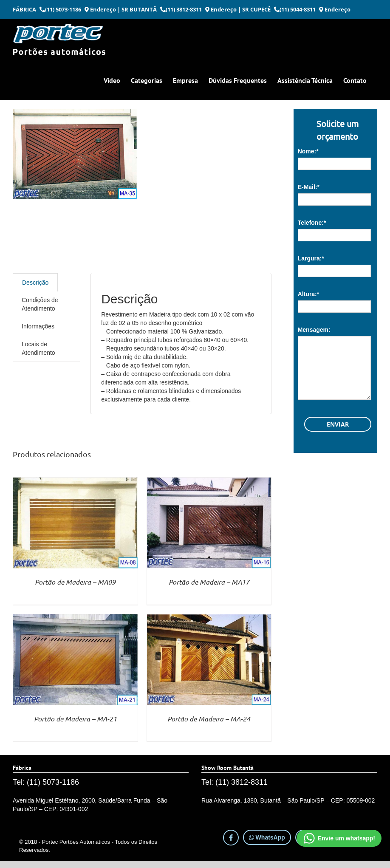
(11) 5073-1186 (60, 9)
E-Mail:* (309, 187)
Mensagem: (314, 330)
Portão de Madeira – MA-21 (75, 719)
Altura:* (309, 294)
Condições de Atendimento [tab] (40, 304)
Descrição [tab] (35, 283)
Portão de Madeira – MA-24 (209, 719)
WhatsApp (267, 837)
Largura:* (311, 258)
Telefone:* (312, 223)
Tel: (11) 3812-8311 (235, 782)
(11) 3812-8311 (181, 9)
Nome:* (308, 151)
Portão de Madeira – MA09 (75, 582)
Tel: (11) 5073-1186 (46, 782)
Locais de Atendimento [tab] (38, 348)
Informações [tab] (38, 326)
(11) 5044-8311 (295, 9)
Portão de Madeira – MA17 (209, 582)
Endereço (100, 9)
